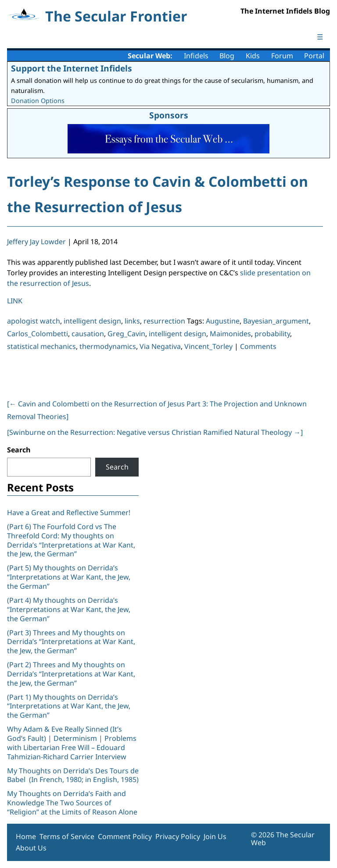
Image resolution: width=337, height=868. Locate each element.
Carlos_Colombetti (38, 334)
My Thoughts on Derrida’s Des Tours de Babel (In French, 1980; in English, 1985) (73, 775)
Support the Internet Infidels (72, 68)
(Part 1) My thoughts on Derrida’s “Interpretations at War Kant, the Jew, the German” (69, 706)
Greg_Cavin (126, 334)
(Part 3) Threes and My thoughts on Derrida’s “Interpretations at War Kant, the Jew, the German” (71, 642)
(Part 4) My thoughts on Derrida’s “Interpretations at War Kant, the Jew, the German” (69, 609)
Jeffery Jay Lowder (36, 242)
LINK (15, 301)
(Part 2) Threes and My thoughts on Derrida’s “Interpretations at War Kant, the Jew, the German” (71, 674)
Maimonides (230, 334)
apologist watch (34, 321)
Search (19, 450)
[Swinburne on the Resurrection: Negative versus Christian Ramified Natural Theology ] (155, 432)
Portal (314, 56)
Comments (258, 346)
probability (272, 334)
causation (88, 334)
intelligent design (92, 321)
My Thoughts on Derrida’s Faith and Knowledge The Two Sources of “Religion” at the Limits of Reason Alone (72, 803)
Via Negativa (160, 346)
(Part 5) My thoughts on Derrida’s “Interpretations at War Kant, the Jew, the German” (69, 577)
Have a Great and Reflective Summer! (69, 512)
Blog (227, 56)
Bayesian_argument (276, 321)
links (132, 321)
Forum (282, 56)
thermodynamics (108, 346)
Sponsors (169, 115)
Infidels (196, 56)
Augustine (223, 321)
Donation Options (38, 101)
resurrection (164, 321)
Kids (253, 56)
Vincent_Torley (208, 346)
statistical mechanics (41, 346)
